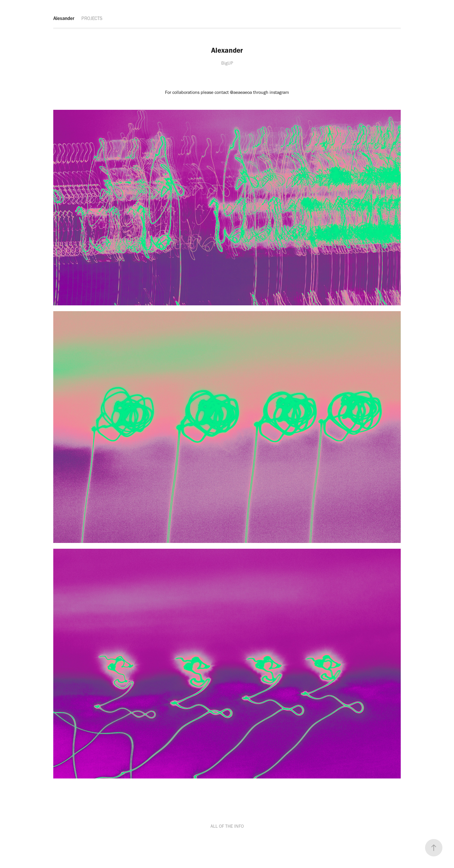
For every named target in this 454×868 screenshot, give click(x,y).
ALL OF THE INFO (227, 826)
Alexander (64, 18)
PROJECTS (92, 18)
